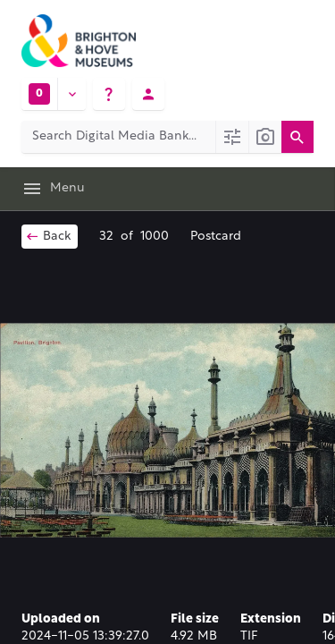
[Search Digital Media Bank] (118, 137)
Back (48, 236)
